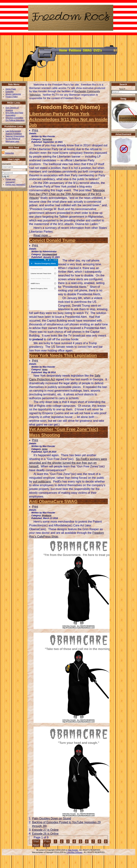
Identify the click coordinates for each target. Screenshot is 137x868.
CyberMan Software (74, 852)
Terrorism (47, 139)
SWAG (87, 50)
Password (6, 170)
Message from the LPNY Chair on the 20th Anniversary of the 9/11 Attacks (67, 194)
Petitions (75, 50)
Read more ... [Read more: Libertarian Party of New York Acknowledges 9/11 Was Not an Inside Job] (42, 235)
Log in (5, 176)
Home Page (11, 89)
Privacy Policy (12, 97)
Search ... (123, 89)
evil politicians (42, 482)
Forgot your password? (16, 184)
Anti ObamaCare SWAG (53, 501)
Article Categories (13, 94)
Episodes (10, 91)
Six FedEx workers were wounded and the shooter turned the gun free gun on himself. (68, 463)
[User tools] (30, 128)
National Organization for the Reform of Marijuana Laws (15, 139)
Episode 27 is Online (45, 830)
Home (63, 50)
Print (35, 130)
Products (47, 516)
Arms (45, 370)
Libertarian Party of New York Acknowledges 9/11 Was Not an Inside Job (68, 119)
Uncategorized (49, 254)
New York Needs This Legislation (63, 355)
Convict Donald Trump (52, 240)
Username (6, 164)
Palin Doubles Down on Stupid (52, 818)
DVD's (98, 50)
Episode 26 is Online (45, 834)
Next (36, 845)
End (46, 845)
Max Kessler (73, 850)
